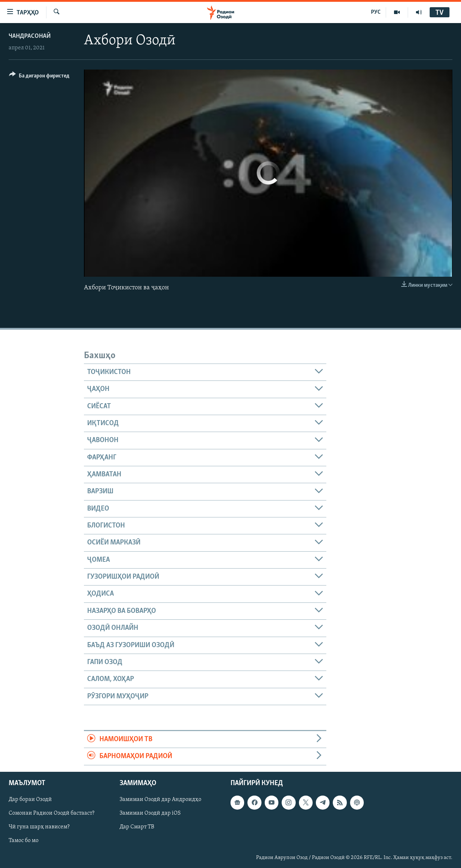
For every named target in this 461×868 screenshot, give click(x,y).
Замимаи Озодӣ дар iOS (150, 813)
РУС (376, 12)
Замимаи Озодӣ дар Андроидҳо (160, 800)
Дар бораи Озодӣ (30, 800)
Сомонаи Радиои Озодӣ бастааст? (52, 813)
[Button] (39, 77)
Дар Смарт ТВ (137, 827)
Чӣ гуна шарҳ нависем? (39, 827)
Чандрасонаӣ (30, 36)
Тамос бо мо (24, 841)
